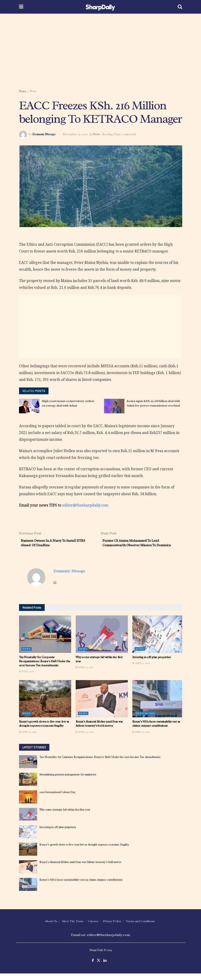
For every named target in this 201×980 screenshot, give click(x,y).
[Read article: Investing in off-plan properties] (158, 641)
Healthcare (145, 720)
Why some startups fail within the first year (65, 816)
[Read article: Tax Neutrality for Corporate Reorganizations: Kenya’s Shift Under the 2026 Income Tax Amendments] (45, 641)
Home (23, 91)
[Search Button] (180, 7)
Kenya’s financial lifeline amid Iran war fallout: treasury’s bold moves (99, 730)
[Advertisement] (101, 52)
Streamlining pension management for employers (68, 781)
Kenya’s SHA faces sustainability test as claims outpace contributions (156, 730)
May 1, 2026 (26, 678)
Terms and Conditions (140, 927)
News (33, 91)
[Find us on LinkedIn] (105, 967)
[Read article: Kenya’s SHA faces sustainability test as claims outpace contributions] (158, 705)
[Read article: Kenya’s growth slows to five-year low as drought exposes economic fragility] (45, 705)
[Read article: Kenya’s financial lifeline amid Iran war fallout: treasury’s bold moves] (102, 705)
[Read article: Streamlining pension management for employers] (28, 786)
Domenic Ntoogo (44, 134)
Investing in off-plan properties (152, 663)
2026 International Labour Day (57, 799)
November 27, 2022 (75, 134)
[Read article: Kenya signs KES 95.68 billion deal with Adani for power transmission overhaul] (114, 406)
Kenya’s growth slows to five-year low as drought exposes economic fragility (44, 730)
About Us (51, 927)
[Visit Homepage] (100, 7)
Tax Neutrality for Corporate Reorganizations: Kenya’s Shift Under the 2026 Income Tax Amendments (45, 668)
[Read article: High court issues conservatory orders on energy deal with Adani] (29, 406)
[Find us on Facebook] (93, 967)
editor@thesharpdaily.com (85, 505)
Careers (93, 927)
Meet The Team (73, 927)
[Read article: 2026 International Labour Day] (28, 803)
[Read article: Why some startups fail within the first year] (102, 641)
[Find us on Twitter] (99, 967)
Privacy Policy (112, 927)
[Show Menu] (21, 7)
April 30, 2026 (84, 674)
